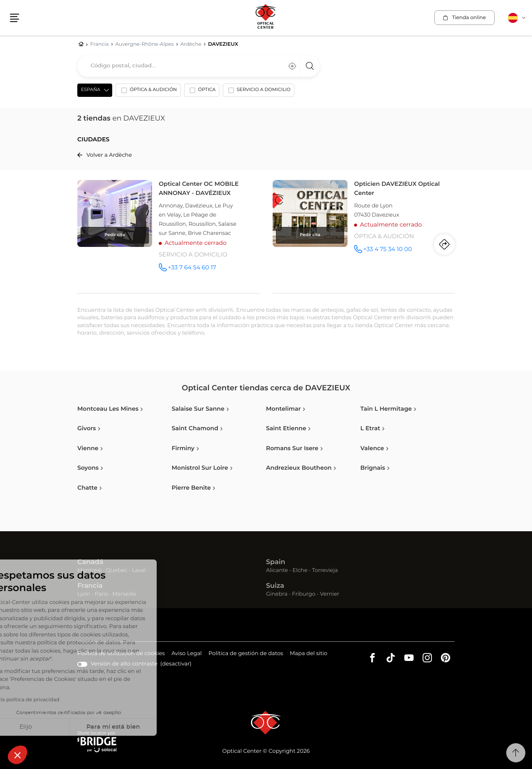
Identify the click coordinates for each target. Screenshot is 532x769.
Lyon (84, 594)
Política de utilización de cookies (121, 654)
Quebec (117, 571)
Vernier (330, 594)
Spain (276, 562)
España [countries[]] (91, 90)
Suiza (275, 586)
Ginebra (277, 594)
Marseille (124, 594)
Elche (300, 571)
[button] (17, 755)
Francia (90, 586)
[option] (148, 92)
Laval (139, 571)
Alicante (277, 571)
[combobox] (198, 66)
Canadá (90, 562)
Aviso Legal (186, 654)
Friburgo (304, 594)
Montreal (89, 571)
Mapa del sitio (308, 654)
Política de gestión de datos (246, 654)
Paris (101, 594)
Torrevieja (325, 571)
